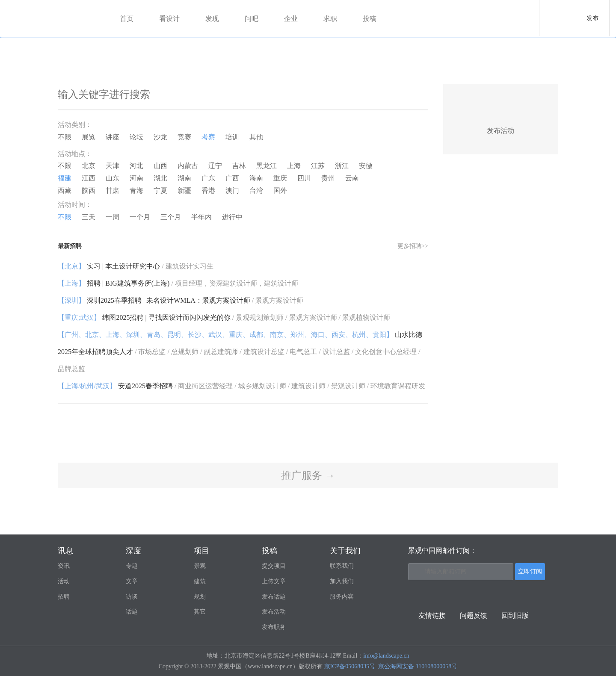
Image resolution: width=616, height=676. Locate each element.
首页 (127, 19)
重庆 (280, 178)
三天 (89, 217)
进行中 (232, 217)
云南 (352, 178)
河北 (136, 166)
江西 (89, 178)
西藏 (65, 190)
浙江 (342, 166)
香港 (208, 190)
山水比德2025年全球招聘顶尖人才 (240, 352)
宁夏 (160, 190)
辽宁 (215, 166)
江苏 (318, 166)
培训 (232, 137)
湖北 (160, 178)
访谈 (132, 597)
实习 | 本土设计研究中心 (136, 266)
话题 (132, 612)
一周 (113, 217)
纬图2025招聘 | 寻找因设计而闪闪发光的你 (224, 317)
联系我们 (342, 566)
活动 (64, 581)
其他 (256, 137)
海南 (256, 178)
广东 (208, 178)
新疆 (184, 190)
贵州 (328, 178)
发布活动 (274, 612)
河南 (136, 178)
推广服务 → (308, 475)
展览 (89, 137)
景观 (200, 566)
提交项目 (274, 566)
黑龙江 (267, 166)
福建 (65, 178)
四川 (304, 178)
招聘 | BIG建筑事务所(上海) (178, 283)
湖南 (184, 178)
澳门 (232, 190)
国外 (280, 190)
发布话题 (274, 597)
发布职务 (274, 627)
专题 (132, 566)
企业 (291, 19)
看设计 (169, 19)
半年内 (201, 217)
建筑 (200, 581)
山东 (113, 178)
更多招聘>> (413, 246)
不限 (65, 137)
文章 (132, 581)
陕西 (89, 190)
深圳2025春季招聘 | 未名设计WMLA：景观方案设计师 (181, 300)
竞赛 (184, 137)
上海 (294, 166)
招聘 (64, 597)
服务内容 (342, 597)
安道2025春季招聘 (241, 386)
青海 (136, 190)
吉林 (239, 166)
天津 (113, 166)
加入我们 (342, 581)
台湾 (256, 190)
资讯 (64, 566)
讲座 (113, 137)
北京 (89, 166)
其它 (200, 612)
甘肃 (113, 190)
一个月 (140, 217)
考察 (208, 137)
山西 (160, 166)
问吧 (252, 19)
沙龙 (160, 137)
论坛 (136, 137)
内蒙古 (188, 166)
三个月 (171, 217)
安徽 (366, 166)
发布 (592, 18)
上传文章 (274, 581)
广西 (232, 178)
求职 (330, 19)
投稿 (370, 19)
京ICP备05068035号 (350, 666)
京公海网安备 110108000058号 (418, 666)
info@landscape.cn (386, 656)
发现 (212, 19)
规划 (200, 597)
